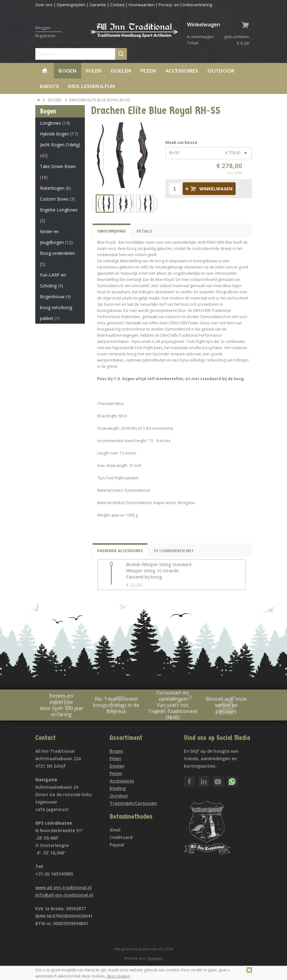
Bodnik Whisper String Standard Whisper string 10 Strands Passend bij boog (159, 571)
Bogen (67, 71)
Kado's (49, 86)
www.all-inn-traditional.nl (63, 887)
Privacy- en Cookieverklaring (185, 5)
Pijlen (94, 71)
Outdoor (221, 71)
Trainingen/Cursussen (133, 803)
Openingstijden (71, 5)
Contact (117, 5)
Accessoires (182, 71)
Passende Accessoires (120, 551)
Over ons (44, 5)
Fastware (155, 958)
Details (144, 231)
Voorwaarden (141, 5)
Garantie (98, 5)
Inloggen (43, 28)
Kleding (118, 788)
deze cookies (118, 976)
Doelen (121, 71)
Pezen (148, 71)
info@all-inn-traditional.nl (64, 895)
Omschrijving (111, 231)
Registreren (45, 36)
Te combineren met (174, 551)
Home (45, 71)
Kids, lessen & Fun (91, 86)
